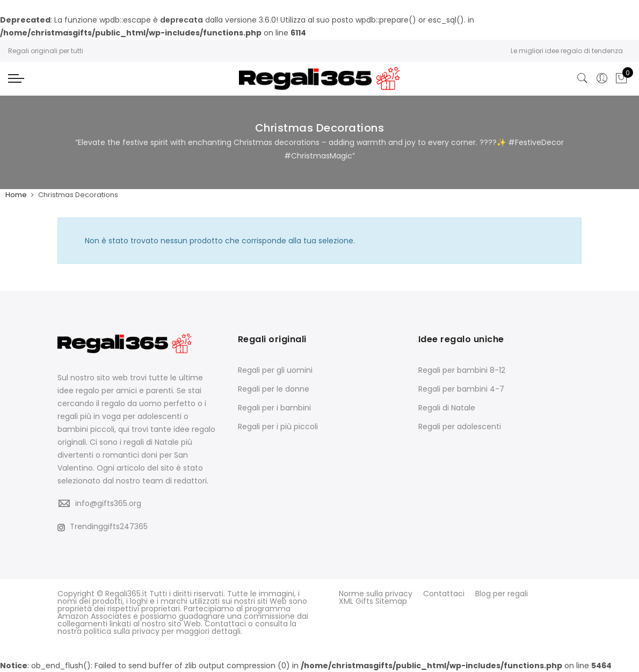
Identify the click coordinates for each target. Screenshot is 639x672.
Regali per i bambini (274, 408)
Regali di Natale (447, 408)
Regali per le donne (274, 389)
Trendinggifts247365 (103, 526)
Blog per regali (502, 594)
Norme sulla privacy (376, 594)
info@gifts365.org (108, 503)
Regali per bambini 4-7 (461, 389)
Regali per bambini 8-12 (462, 370)
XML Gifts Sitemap (373, 601)
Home (16, 195)
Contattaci (444, 594)
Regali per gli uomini (275, 370)
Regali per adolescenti (460, 427)
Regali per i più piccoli (278, 427)
